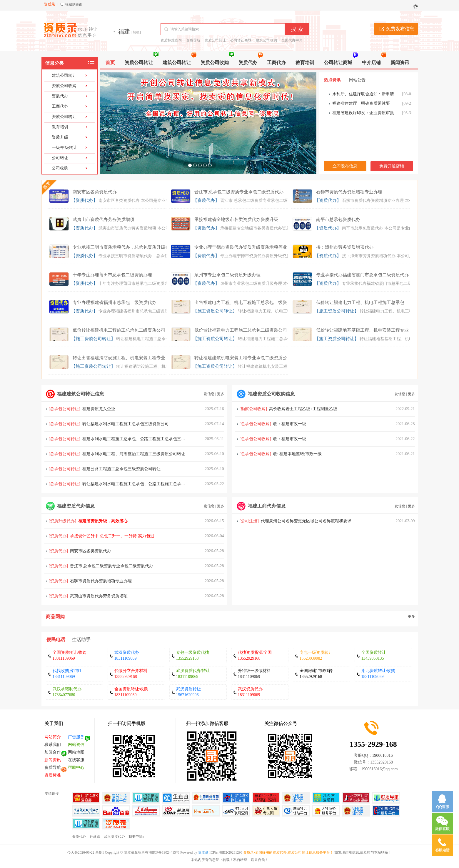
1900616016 (383, 755)
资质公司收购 (64, 86)
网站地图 (76, 752)
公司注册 (249, 521)
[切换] (136, 32)
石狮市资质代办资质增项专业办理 (349, 192)
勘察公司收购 (253, 409)
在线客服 (76, 760)
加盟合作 (53, 752)
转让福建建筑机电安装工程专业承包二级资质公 (241, 358)
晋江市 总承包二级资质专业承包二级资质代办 (239, 192)
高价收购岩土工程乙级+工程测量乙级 (303, 409)
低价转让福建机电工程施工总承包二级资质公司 (119, 330)
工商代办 (60, 106)
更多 (221, 394)
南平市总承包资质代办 (338, 220)
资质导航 (193, 40)
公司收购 (60, 168)
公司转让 (60, 158)
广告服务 (76, 737)
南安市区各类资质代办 (95, 192)
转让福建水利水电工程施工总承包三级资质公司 (126, 424)
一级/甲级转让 (65, 148)
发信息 (209, 394)
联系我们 (53, 745)
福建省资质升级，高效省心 (103, 521)
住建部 (95, 837)
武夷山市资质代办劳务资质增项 (104, 220)
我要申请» (136, 837)
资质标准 (53, 775)
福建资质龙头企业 (99, 409)
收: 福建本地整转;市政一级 (297, 454)
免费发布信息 (400, 29)
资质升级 (60, 137)
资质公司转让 (215, 40)
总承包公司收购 (255, 424)
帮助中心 (76, 768)
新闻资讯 (53, 760)
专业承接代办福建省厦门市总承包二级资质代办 (362, 275)
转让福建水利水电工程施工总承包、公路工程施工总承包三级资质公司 (146, 484)
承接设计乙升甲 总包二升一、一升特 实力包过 (112, 536)
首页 (110, 63)
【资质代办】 (84, 200)
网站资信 (76, 745)
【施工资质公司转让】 (215, 311)
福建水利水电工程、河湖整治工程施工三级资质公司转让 (134, 454)
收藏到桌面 (74, 4)
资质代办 (60, 96)
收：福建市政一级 (290, 424)
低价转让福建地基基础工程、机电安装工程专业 (362, 330)
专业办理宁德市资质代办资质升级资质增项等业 (241, 247)
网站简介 (53, 737)
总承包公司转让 (64, 409)
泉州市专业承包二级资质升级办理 (227, 275)
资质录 (203, 852)
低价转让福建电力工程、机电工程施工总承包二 (362, 302)
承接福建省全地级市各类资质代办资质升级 (236, 220)
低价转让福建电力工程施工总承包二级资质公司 (241, 330)
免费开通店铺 (392, 166)
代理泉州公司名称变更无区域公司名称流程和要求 (306, 521)
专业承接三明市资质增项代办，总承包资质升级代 (121, 247)
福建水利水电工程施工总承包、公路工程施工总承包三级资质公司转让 (146, 439)
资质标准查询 (171, 40)
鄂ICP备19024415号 (165, 852)
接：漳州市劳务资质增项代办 (345, 247)
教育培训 (60, 127)
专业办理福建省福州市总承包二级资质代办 (115, 302)
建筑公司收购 (266, 40)
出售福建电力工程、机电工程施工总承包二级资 (241, 302)
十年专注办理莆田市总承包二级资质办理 (112, 275)
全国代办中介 (292, 40)
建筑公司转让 (64, 75)
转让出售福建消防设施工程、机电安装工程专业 (119, 358)
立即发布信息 (345, 166)
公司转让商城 (241, 40)
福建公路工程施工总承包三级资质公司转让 (121, 469)
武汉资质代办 (114, 837)
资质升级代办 (62, 521)
